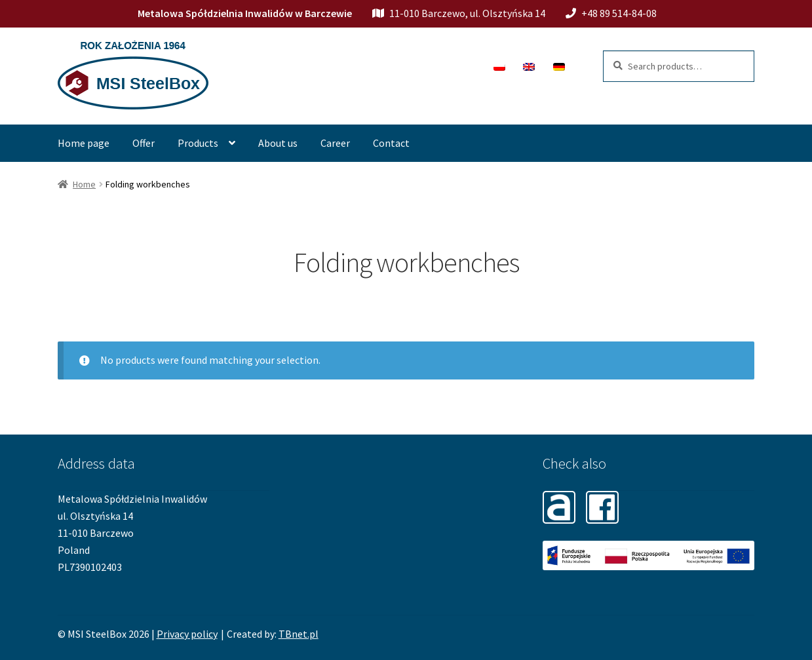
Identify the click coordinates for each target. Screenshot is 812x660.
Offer (144, 143)
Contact (391, 143)
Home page (84, 143)
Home (84, 184)
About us (278, 143)
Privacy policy (187, 634)
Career (335, 143)
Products (198, 143)
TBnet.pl (299, 634)
